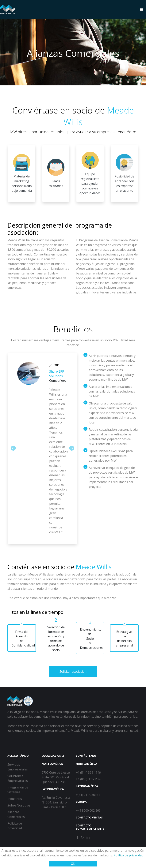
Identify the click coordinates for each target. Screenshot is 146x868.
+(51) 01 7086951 (88, 795)
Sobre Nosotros (19, 805)
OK (73, 864)
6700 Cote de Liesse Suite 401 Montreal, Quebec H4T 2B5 (56, 777)
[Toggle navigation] (142, 9)
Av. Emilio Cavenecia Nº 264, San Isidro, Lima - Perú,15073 (56, 802)
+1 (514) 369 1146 (88, 773)
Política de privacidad (128, 855)
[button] (13, 448)
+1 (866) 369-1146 (88, 779)
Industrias (15, 799)
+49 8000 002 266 (88, 810)
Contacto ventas (89, 817)
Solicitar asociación (73, 672)
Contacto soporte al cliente (90, 827)
